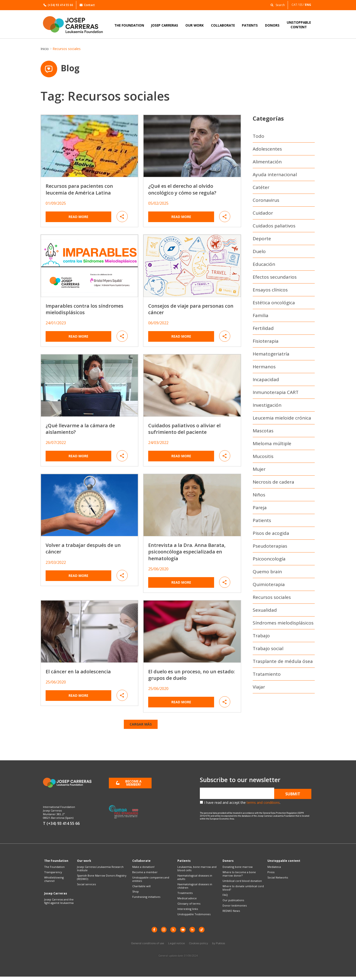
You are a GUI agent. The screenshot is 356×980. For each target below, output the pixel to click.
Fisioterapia (266, 343)
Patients (262, 522)
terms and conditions (263, 804)
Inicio (45, 49)
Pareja (260, 509)
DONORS (272, 25)
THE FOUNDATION (129, 25)
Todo (258, 138)
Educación (264, 266)
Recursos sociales (272, 599)
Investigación (267, 407)
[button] (276, 5)
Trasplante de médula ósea (283, 663)
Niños (259, 496)
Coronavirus (266, 202)
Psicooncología (269, 560)
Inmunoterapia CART (276, 394)
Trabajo (261, 637)
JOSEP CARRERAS (165, 25)
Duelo (259, 253)
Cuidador (263, 215)
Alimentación (267, 163)
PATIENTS (250, 25)
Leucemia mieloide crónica (282, 420)
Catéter (261, 189)
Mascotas (263, 432)
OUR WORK (195, 25)
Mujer (259, 471)
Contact (87, 5)
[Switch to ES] (302, 5)
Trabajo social (268, 650)
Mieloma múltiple (272, 445)
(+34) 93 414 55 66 (58, 5)
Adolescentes (267, 151)
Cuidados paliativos (274, 227)
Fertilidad (263, 330)
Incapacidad (266, 381)
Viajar (259, 689)
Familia (261, 317)
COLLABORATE (223, 25)
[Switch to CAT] (296, 5)
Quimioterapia (269, 586)
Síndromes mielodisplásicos (283, 624)
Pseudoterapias (270, 548)
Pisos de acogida (271, 535)
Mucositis (263, 458)
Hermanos (264, 368)
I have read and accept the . (242, 804)
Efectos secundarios (275, 279)
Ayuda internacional (275, 176)
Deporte (262, 240)
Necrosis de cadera (273, 484)
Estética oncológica (274, 304)
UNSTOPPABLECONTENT (299, 25)
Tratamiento (267, 676)
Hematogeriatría (271, 356)
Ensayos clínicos (270, 291)
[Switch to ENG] (308, 5)
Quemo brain (267, 573)
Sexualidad (265, 612)
